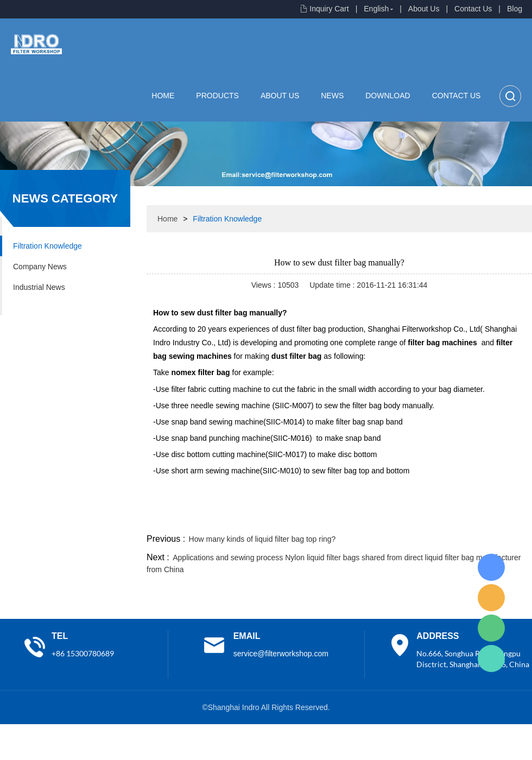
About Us (424, 9)
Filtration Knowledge (47, 246)
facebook (338, 518)
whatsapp (425, 518)
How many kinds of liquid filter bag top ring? (262, 539)
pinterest (454, 518)
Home (163, 96)
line (367, 518)
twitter (396, 518)
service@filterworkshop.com (281, 654)
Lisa (491, 567)
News (332, 96)
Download (388, 96)
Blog (515, 9)
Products (217, 96)
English (376, 9)
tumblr (484, 518)
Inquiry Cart (329, 9)
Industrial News (39, 287)
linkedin (513, 518)
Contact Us (473, 9)
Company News (40, 267)
